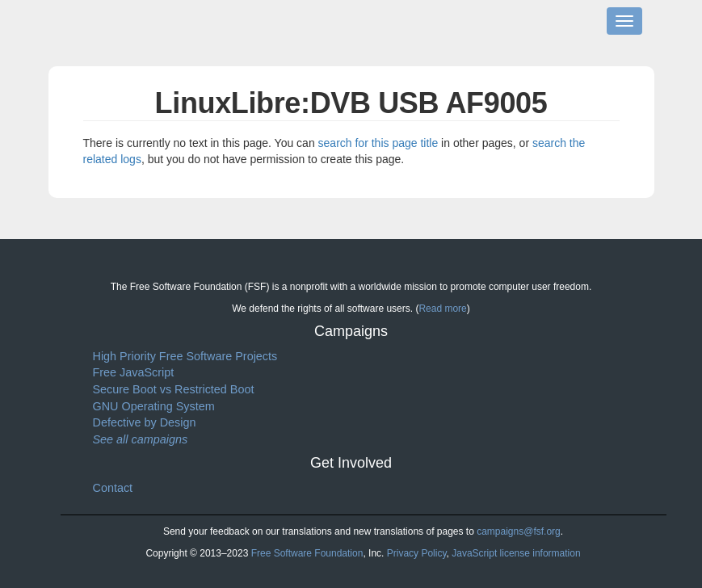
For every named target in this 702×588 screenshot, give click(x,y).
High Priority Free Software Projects (185, 356)
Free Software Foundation (307, 553)
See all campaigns (141, 439)
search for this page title (378, 143)
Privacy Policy (417, 553)
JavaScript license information (516, 553)
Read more (442, 309)
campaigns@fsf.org (519, 531)
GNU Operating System (154, 406)
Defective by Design (145, 422)
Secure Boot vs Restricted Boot (174, 389)
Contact (113, 488)
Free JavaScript (134, 372)
